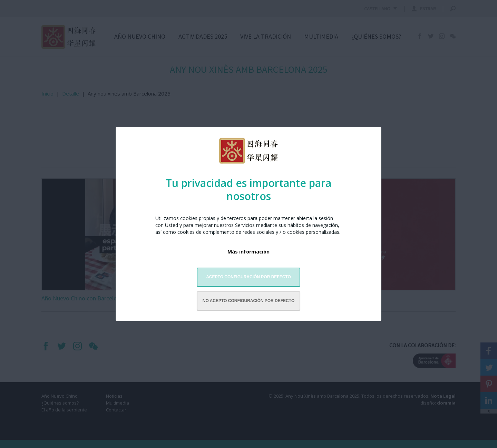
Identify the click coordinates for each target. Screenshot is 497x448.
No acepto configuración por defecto (248, 301)
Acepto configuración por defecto (248, 277)
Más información (248, 252)
